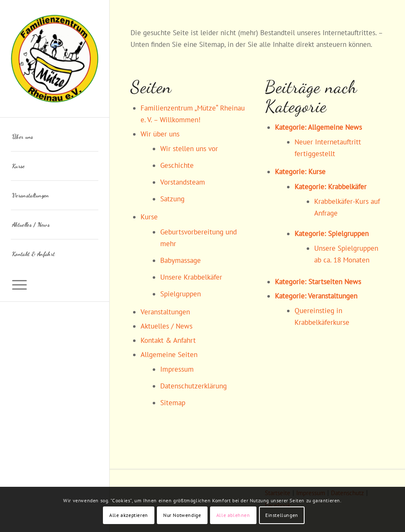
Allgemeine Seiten (169, 355)
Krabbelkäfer (347, 187)
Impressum (177, 369)
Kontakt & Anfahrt (168, 340)
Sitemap (173, 403)
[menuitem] (55, 137)
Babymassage (181, 260)
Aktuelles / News (167, 326)
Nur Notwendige (182, 515)
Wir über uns (160, 134)
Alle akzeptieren (129, 515)
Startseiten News (335, 282)
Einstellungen (282, 515)
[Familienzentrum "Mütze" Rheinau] (55, 59)
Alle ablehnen (233, 515)
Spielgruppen (181, 294)
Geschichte (177, 165)
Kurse (149, 217)
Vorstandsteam (183, 182)
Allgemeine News (335, 127)
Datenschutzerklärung (194, 386)
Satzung (172, 199)
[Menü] (55, 283)
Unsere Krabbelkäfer (191, 277)
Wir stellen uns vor (189, 149)
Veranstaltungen (165, 312)
